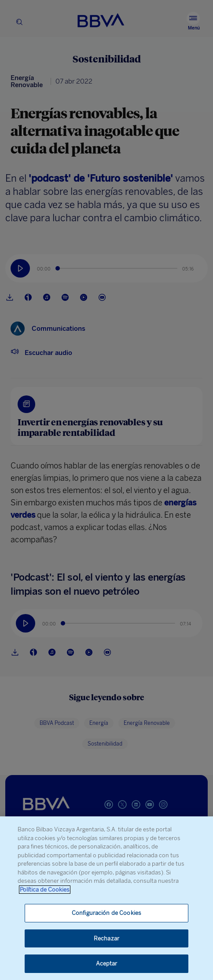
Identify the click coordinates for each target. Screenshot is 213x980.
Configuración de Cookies (106, 913)
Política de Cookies (45, 890)
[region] (106, 898)
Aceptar (107, 964)
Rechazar (106, 938)
